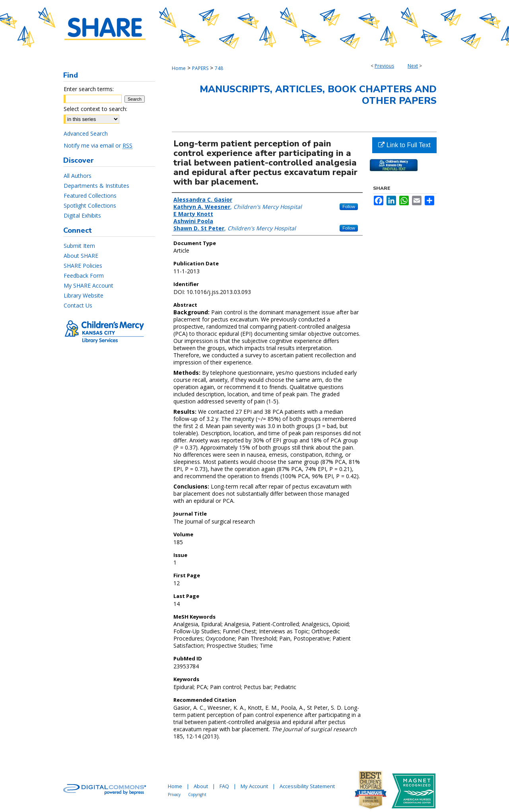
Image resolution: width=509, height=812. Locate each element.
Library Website (84, 295)
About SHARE (81, 256)
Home (179, 68)
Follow (349, 206)
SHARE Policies (83, 266)
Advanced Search (86, 133)
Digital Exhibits (82, 215)
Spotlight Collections (90, 205)
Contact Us (78, 305)
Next (413, 66)
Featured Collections (90, 196)
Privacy (174, 794)
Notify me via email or (98, 145)
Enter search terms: (89, 89)
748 (219, 68)
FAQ (224, 786)
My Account (254, 786)
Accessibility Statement (307, 786)
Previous (384, 66)
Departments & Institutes (96, 186)
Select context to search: (95, 109)
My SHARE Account (88, 285)
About (201, 786)
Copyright (197, 794)
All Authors (78, 176)
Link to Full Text (404, 145)
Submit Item (79, 246)
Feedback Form (84, 276)
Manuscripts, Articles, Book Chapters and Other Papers (318, 95)
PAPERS (200, 68)
